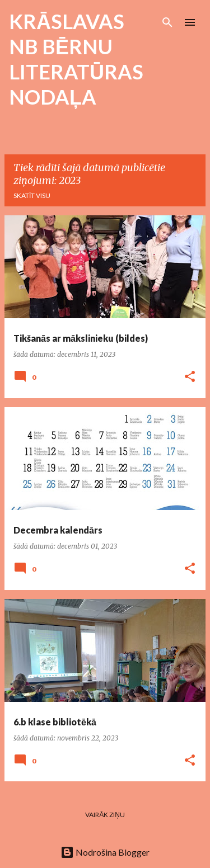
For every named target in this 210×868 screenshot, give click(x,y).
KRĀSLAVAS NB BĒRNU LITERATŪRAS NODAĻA (76, 59)
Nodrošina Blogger (105, 852)
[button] (190, 377)
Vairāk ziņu (105, 815)
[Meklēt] (167, 22)
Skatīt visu (32, 195)
